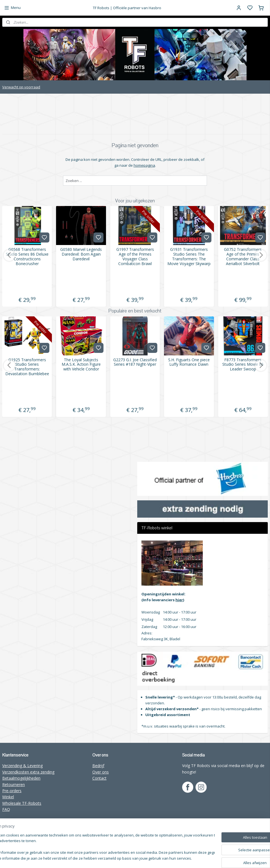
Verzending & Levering (22, 766)
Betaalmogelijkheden (21, 778)
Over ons (101, 772)
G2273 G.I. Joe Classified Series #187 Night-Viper (135, 362)
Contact (99, 778)
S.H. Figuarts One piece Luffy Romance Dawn (189, 362)
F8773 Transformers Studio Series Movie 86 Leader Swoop (243, 365)
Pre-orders (12, 791)
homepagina (144, 165)
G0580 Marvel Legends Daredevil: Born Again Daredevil (81, 254)
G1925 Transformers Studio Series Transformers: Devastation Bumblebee (27, 367)
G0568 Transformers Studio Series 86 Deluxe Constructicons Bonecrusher (27, 257)
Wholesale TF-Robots (22, 803)
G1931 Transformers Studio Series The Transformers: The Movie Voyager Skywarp (189, 257)
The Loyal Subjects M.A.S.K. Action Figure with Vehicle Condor (81, 365)
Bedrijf (98, 766)
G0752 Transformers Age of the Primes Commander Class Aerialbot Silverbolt (243, 257)
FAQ (6, 809)
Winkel (8, 797)
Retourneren (14, 785)
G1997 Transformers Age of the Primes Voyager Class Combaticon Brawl (135, 257)
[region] (98, 847)
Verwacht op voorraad (21, 87)
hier (179, 600)
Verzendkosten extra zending (28, 772)
